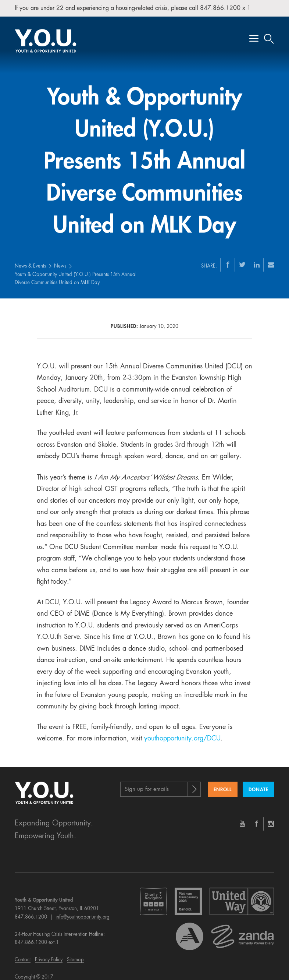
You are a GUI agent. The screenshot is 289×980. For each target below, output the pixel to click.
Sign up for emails (147, 782)
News (60, 259)
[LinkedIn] (257, 257)
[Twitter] (242, 257)
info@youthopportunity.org (83, 910)
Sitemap (75, 953)
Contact (23, 953)
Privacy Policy (49, 953)
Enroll (223, 782)
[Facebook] (228, 257)
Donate (258, 782)
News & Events (30, 259)
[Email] (271, 257)
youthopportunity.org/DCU (182, 731)
